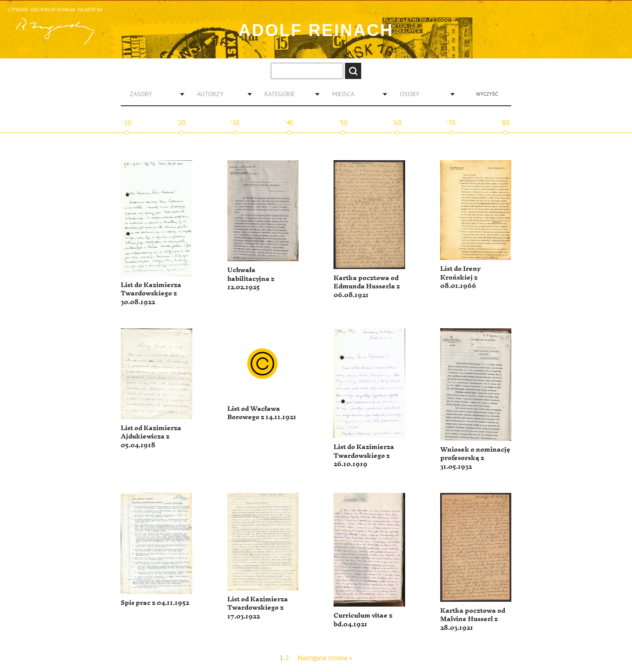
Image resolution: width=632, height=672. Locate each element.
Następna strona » (325, 658)
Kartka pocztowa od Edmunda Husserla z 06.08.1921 (367, 287)
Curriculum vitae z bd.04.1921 (363, 620)
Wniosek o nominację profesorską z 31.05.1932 (475, 458)
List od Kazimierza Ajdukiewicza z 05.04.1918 (151, 437)
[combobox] (154, 94)
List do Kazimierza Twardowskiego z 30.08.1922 (151, 294)
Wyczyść (487, 94)
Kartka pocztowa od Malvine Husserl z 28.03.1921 (473, 619)
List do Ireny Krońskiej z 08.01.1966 (460, 277)
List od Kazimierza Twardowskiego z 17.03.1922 (258, 608)
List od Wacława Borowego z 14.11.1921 (262, 413)
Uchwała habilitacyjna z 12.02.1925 (251, 279)
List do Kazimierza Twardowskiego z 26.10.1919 (364, 456)
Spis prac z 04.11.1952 (155, 603)
